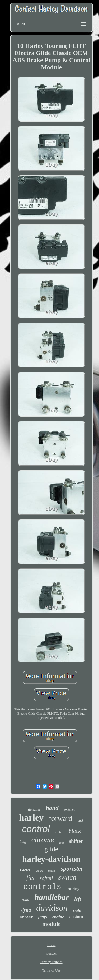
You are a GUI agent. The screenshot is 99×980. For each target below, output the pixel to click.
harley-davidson (51, 859)
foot (62, 843)
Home (51, 945)
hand (52, 808)
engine (58, 917)
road (25, 900)
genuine (34, 809)
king (23, 842)
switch (67, 877)
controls (42, 887)
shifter (76, 841)
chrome (43, 840)
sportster (72, 868)
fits (30, 878)
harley (32, 818)
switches (69, 809)
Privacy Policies (51, 962)
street (26, 917)
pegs (43, 917)
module (51, 924)
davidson (52, 908)
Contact (51, 953)
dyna (26, 910)
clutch (59, 832)
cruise (39, 871)
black (75, 831)
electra (25, 870)
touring (73, 889)
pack (81, 821)
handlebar (52, 897)
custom (76, 917)
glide (51, 849)
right (77, 910)
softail (46, 878)
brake (52, 871)
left (77, 899)
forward (61, 818)
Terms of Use (51, 970)
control (36, 829)
